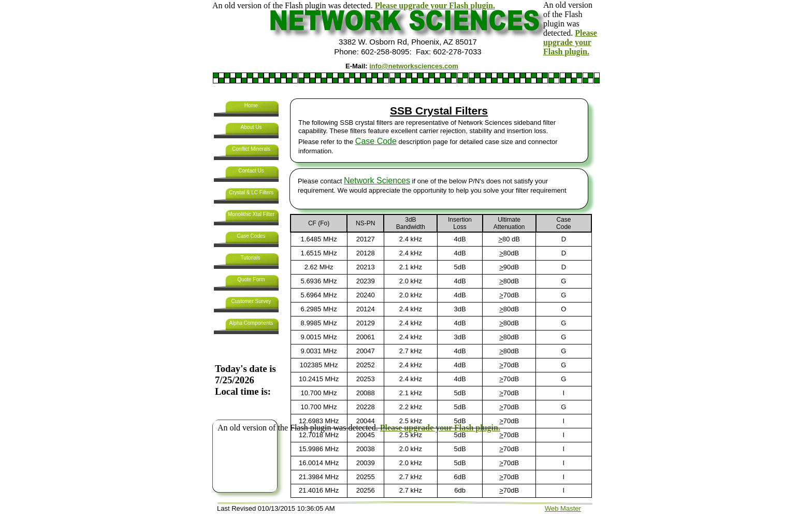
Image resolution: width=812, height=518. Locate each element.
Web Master (563, 508)
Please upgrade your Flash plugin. (435, 5)
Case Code (376, 141)
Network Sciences (377, 181)
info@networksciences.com (414, 66)
